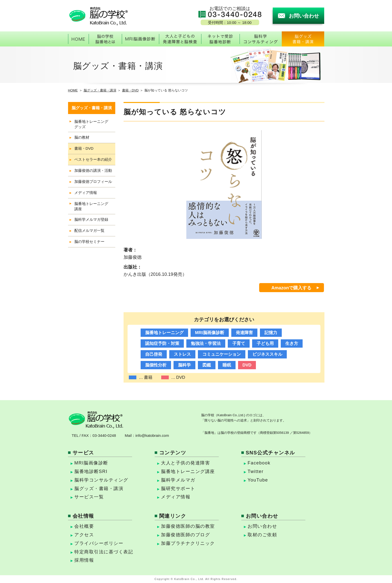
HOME (73, 90)
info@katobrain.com (152, 435)
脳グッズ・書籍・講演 (100, 90)
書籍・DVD (130, 90)
